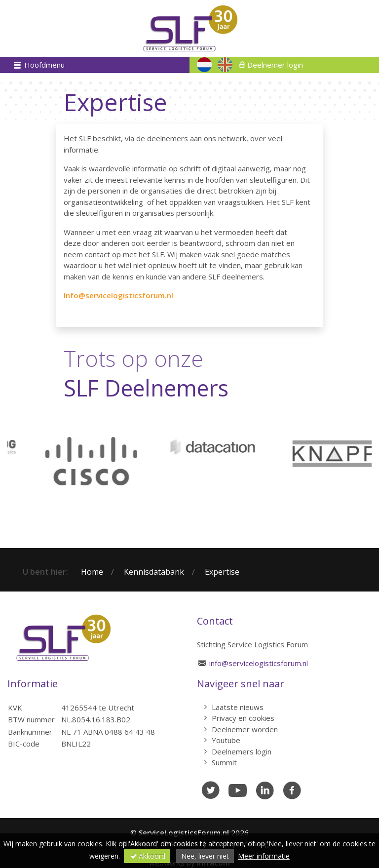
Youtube (226, 740)
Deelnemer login (275, 65)
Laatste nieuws (238, 707)
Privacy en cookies (243, 718)
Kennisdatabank (154, 572)
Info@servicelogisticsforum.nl (118, 295)
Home (92, 572)
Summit (224, 762)
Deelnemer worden (245, 729)
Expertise (222, 572)
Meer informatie (264, 856)
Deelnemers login (242, 751)
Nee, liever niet (205, 856)
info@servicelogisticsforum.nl (259, 663)
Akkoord (147, 856)
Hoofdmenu (43, 65)
